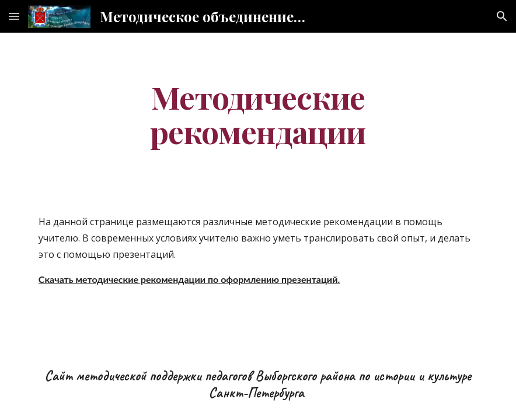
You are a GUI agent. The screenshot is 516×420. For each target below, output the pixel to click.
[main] (258, 114)
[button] (14, 16)
